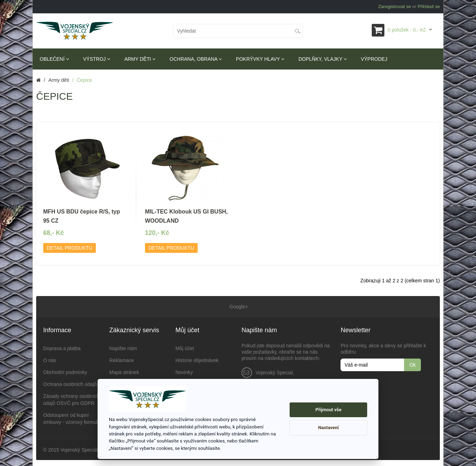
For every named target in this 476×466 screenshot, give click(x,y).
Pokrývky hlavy (260, 59)
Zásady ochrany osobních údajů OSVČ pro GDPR (71, 399)
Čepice (84, 80)
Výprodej (374, 59)
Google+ (238, 306)
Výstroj (97, 59)
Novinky (184, 371)
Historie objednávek (197, 359)
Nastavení (328, 428)
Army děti (140, 59)
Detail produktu (70, 248)
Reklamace (121, 359)
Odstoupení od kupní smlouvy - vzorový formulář (72, 418)
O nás (50, 359)
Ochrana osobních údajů (70, 383)
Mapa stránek (124, 371)
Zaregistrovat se (394, 6)
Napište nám (123, 347)
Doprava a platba (62, 347)
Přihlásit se (429, 6)
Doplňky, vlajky (323, 59)
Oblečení (54, 59)
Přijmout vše (329, 410)
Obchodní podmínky (65, 371)
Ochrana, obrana (196, 59)
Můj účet (185, 347)
